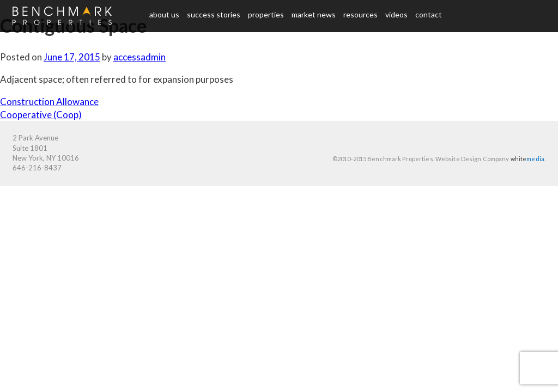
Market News (314, 14)
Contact (429, 14)
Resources (360, 14)
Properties (266, 14)
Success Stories (214, 14)
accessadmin (139, 57)
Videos (396, 14)
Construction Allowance (49, 102)
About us (164, 14)
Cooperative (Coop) (41, 115)
